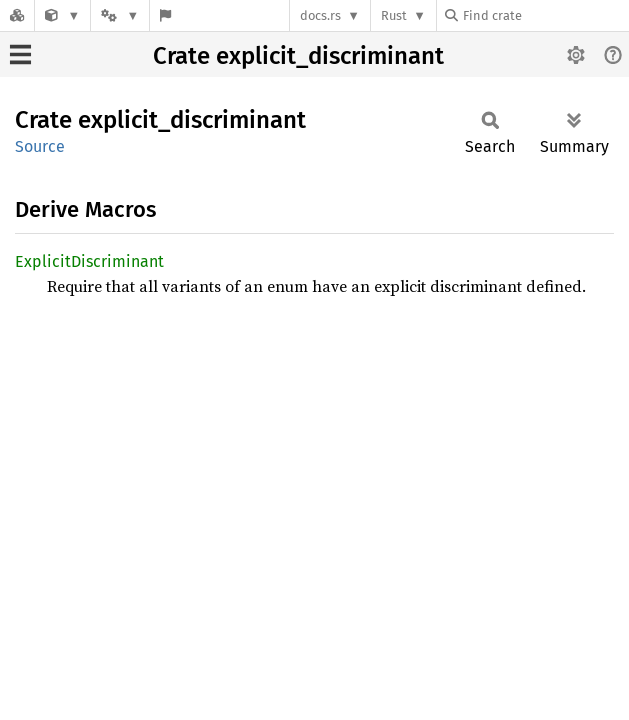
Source (40, 146)
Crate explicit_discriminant (298, 56)
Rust (394, 15)
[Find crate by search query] (545, 15)
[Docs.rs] (17, 15)
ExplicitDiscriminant (89, 261)
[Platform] (120, 15)
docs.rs (320, 15)
